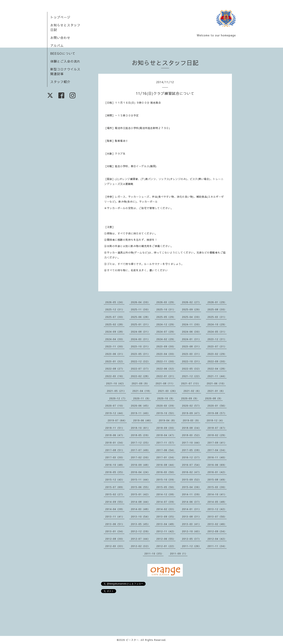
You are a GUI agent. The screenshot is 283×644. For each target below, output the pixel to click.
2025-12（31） (115, 309)
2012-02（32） (140, 546)
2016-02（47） (192, 472)
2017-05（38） (192, 450)
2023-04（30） (166, 354)
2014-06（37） (192, 502)
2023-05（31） (140, 354)
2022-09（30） (217, 361)
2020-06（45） (140, 406)
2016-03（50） (166, 472)
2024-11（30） (192, 324)
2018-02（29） (217, 435)
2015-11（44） (140, 480)
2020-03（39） (166, 406)
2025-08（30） (217, 309)
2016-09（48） (140, 465)
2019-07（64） (117, 420)
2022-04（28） (217, 369)
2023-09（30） (166, 346)
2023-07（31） (217, 346)
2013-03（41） (192, 524)
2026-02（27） (192, 302)
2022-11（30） (166, 361)
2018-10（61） (140, 428)
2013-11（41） (115, 517)
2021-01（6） (216, 391)
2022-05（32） (192, 369)
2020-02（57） (192, 406)
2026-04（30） (140, 302)
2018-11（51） (115, 428)
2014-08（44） (140, 502)
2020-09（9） (190, 398)
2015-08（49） (217, 480)
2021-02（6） (192, 391)
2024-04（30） (115, 339)
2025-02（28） (115, 324)
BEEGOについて (63, 53)
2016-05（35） (115, 472)
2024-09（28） (115, 332)
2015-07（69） (115, 487)
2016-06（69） (217, 465)
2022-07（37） (140, 369)
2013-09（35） (166, 517)
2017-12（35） (140, 443)
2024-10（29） (217, 324)
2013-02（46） (217, 524)
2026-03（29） (166, 302)
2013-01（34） (115, 531)
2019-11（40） (140, 413)
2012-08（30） (115, 539)
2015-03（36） (217, 487)
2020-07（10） (115, 406)
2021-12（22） (192, 376)
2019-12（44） (115, 413)
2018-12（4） (215, 420)
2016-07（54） (192, 465)
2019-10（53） (166, 413)
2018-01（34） (115, 443)
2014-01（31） (192, 509)
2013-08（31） (192, 517)
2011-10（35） (154, 554)
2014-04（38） (115, 509)
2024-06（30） (192, 332)
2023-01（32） (115, 361)
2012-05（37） (192, 539)
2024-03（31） (140, 339)
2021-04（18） (142, 391)
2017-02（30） (140, 457)
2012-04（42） (217, 539)
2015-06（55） (140, 487)
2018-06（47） (115, 435)
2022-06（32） (166, 369)
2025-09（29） (192, 309)
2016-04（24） (140, 472)
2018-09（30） (166, 428)
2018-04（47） (166, 435)
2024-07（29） (166, 332)
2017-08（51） (115, 450)
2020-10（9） (166, 398)
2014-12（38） (166, 494)
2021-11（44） (217, 376)
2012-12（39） (140, 531)
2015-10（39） (166, 480)
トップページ (60, 17)
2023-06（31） (115, 354)
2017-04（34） (217, 450)
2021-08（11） (165, 383)
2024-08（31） (140, 332)
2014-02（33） (166, 509)
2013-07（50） (217, 517)
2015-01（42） (140, 494)
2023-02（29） (217, 354)
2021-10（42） (116, 383)
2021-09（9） (140, 383)
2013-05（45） (140, 524)
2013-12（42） (217, 509)
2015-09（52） (192, 480)
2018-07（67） (217, 428)
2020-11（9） (142, 398)
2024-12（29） (166, 324)
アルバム (57, 45)
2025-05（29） (166, 317)
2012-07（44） (140, 539)
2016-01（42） (217, 472)
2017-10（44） (192, 443)
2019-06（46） (143, 420)
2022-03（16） (115, 376)
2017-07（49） (140, 450)
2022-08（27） (115, 369)
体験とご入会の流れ (65, 61)
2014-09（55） (115, 502)
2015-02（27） (115, 494)
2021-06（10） (216, 383)
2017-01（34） (166, 457)
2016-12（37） (192, 457)
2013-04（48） (166, 524)
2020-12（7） (118, 398)
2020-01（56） (217, 406)
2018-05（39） (140, 435)
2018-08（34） (192, 428)
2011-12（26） (192, 546)
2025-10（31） (166, 309)
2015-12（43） (115, 480)
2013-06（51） (115, 524)
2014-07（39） (166, 502)
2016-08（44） (166, 465)
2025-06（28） (140, 317)
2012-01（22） (166, 546)
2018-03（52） (192, 435)
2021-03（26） (168, 391)
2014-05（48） (217, 502)
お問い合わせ (60, 38)
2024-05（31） (217, 332)
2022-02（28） (140, 376)
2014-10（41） (217, 494)
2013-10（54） (140, 517)
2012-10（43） (192, 531)
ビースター (132, 640)
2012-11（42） (166, 531)
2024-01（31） (192, 339)
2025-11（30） (140, 309)
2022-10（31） (192, 361)
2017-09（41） (217, 443)
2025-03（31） (217, 317)
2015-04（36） (192, 487)
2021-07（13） (191, 383)
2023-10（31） (140, 346)
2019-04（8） (168, 420)
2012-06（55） (166, 539)
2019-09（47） (192, 413)
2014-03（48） (140, 509)
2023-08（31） (192, 346)
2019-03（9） (192, 420)
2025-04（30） (192, 317)
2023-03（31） (192, 354)
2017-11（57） (166, 443)
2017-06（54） (166, 450)
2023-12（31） (217, 339)
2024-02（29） (166, 339)
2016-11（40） (217, 457)
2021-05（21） (116, 391)
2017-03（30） (115, 457)
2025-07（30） (115, 317)
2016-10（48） (115, 465)
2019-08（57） (217, 413)
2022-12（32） (140, 361)
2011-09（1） (179, 554)
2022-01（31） (166, 376)
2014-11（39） (192, 494)
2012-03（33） (115, 546)
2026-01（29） (217, 302)
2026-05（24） (115, 302)
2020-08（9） (214, 398)
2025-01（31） (140, 324)
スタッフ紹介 (60, 82)
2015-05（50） (166, 487)
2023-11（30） (115, 346)
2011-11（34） (217, 546)
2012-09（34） (217, 531)
